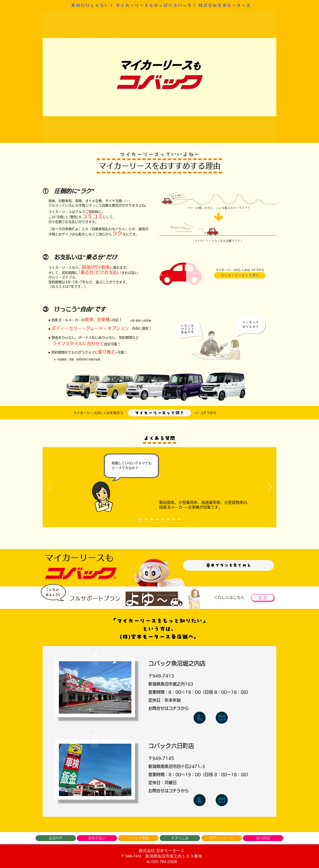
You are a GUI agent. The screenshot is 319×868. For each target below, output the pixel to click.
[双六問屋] (263, 838)
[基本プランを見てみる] (229, 565)
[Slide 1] (140, 520)
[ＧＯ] (263, 598)
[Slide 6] (168, 520)
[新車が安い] (97, 838)
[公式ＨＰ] (56, 838)
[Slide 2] (146, 520)
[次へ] (270, 487)
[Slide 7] (174, 520)
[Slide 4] (157, 520)
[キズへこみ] (180, 838)
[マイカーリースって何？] (159, 413)
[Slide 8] (179, 520)
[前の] (49, 487)
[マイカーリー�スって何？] (240, 275)
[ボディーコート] (222, 838)
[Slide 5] (163, 520)
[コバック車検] (138, 838)
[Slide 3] (152, 520)
